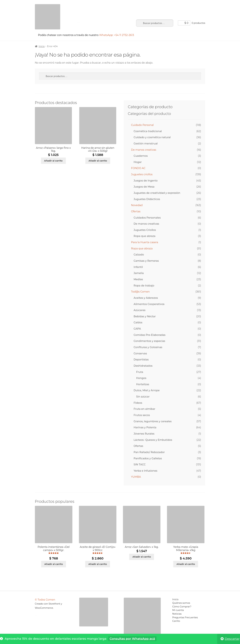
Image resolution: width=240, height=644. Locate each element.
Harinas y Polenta (145, 427)
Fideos (138, 403)
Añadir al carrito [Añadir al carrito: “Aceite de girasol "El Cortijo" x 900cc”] (98, 564)
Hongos (141, 378)
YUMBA (136, 477)
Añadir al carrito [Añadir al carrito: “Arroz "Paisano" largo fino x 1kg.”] (53, 161)
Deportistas (141, 360)
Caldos (138, 322)
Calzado (139, 255)
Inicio (83, 6)
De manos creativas (144, 150)
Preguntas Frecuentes (169, 6)
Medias (138, 279)
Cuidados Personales (147, 218)
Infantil (138, 267)
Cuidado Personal (142, 125)
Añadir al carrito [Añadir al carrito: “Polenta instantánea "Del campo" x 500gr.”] (54, 564)
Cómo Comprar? (182, 607)
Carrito (194, 6)
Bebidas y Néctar (145, 316)
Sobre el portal (101, 6)
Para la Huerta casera (145, 242)
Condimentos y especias (149, 341)
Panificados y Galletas (148, 458)
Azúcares (140, 310)
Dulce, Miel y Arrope (147, 390)
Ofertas (136, 211)
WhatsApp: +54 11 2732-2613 (117, 35)
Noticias (144, 6)
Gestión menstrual (146, 144)
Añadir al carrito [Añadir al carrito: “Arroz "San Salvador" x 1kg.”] (142, 557)
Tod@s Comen (140, 292)
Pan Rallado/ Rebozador (149, 452)
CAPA (137, 329)
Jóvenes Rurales (144, 434)
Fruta (140, 372)
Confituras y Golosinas (148, 347)
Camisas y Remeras (146, 261)
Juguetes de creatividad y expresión (157, 193)
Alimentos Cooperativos (149, 304)
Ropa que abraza (145, 236)
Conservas (140, 353)
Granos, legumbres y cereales (153, 421)
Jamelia (139, 273)
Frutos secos (142, 415)
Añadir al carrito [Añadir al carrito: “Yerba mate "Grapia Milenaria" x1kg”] (186, 564)
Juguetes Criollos (145, 230)
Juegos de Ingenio (146, 181)
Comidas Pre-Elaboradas (150, 335)
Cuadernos (141, 156)
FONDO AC (138, 168)
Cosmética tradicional (148, 131)
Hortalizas (143, 384)
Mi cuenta (127, 6)
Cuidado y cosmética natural (152, 137)
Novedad (137, 205)
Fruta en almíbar (144, 409)
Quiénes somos (181, 603)
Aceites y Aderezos (146, 298)
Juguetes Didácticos (147, 199)
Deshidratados (143, 366)
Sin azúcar (143, 397)
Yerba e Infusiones (146, 471)
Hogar (138, 162)
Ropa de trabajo (144, 286)
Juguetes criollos (142, 174)
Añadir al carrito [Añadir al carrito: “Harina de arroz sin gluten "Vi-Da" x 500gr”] (98, 161)
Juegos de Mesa (144, 187)
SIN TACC (140, 465)
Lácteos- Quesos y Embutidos (153, 440)
